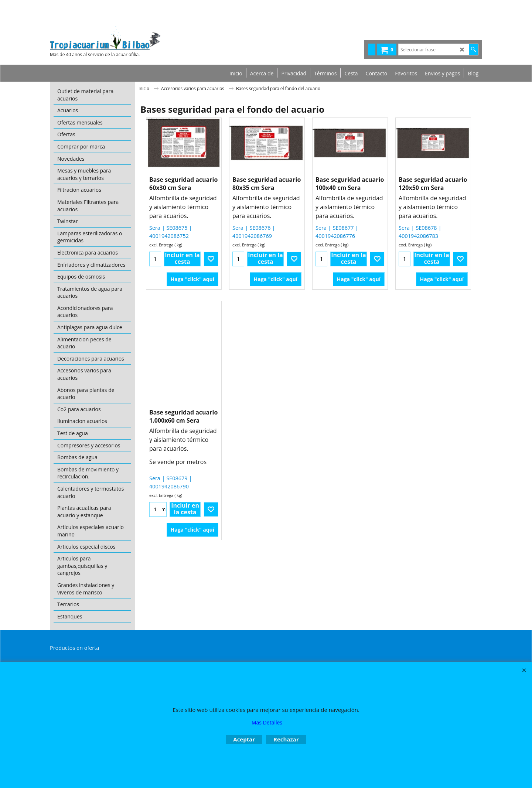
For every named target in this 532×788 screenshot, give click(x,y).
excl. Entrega (161, 245)
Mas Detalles (267, 722)
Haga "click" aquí (192, 279)
